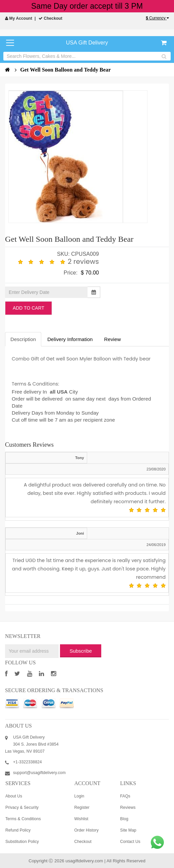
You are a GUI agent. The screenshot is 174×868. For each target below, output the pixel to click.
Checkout (50, 18)
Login (79, 796)
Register (82, 807)
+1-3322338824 (27, 762)
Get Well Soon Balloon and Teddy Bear (65, 70)
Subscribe (81, 651)
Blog (124, 819)
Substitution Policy (22, 842)
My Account (19, 18)
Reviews (128, 807)
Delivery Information (70, 339)
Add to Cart (28, 308)
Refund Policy (18, 830)
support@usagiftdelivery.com (39, 773)
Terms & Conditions (23, 819)
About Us (14, 796)
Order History (86, 830)
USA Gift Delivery (87, 43)
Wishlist (81, 819)
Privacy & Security (22, 807)
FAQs (125, 796)
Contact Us (130, 842)
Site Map (128, 830)
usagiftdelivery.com (84, 861)
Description (23, 339)
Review (113, 339)
